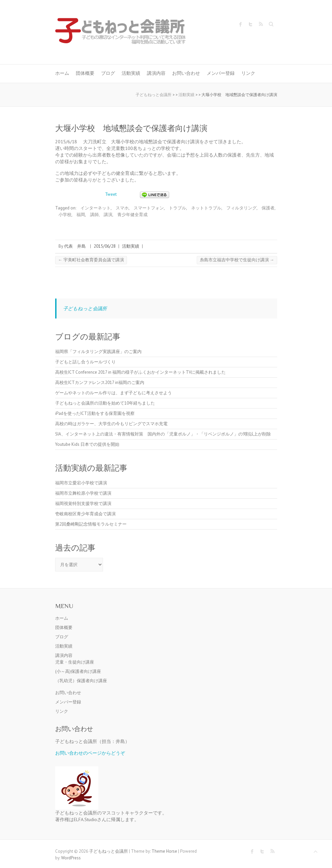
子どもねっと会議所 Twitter (251, 24)
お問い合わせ (186, 73)
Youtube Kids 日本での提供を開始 (87, 444)
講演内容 (156, 73)
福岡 (81, 215)
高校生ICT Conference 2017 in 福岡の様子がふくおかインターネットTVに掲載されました (140, 372)
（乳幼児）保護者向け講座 (81, 681)
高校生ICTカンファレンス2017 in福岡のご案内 (100, 382)
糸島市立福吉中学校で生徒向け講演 (237, 260)
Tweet (111, 194)
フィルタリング (241, 208)
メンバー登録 (221, 73)
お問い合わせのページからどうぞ (90, 753)
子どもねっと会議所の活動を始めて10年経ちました (105, 403)
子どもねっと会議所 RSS (261, 24)
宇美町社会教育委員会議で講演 (91, 260)
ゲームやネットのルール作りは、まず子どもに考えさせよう (113, 393)
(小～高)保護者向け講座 (78, 671)
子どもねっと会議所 (85, 308)
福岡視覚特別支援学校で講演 (83, 503)
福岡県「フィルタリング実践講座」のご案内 (98, 352)
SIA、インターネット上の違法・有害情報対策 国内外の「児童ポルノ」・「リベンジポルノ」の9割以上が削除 (163, 434)
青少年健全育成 (132, 215)
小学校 (65, 215)
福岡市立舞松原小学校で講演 (83, 493)
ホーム (62, 73)
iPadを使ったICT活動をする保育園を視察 (95, 413)
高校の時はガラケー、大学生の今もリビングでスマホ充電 (111, 424)
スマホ (122, 208)
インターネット (96, 208)
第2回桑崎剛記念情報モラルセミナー (91, 524)
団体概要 (85, 73)
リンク (248, 73)
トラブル (177, 208)
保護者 (268, 208)
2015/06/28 (105, 246)
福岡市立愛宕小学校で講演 (81, 483)
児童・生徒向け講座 (75, 662)
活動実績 (131, 73)
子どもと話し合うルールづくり (85, 362)
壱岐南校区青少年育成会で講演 (85, 514)
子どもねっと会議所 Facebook (241, 24)
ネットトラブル (206, 208)
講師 (94, 215)
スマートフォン (149, 208)
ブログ (108, 73)
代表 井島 (75, 246)
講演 (108, 215)
